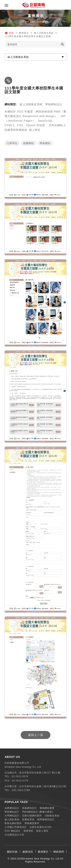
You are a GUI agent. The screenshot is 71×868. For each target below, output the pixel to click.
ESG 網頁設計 (13, 831)
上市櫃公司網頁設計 (16, 827)
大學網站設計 (12, 816)
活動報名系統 (52, 816)
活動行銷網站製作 (32, 816)
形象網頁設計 (30, 808)
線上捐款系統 (12, 819)
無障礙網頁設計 (46, 819)
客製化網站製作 (13, 823)
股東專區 (28, 831)
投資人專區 (42, 831)
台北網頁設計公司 (14, 835)
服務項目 (28, 852)
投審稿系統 (28, 819)
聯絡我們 (59, 852)
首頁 (11, 33)
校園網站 (29, 143)
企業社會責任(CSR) (41, 827)
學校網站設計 (12, 812)
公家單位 (12, 143)
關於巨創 (12, 852)
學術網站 (45, 143)
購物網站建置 (47, 808)
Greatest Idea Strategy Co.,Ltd (41, 859)
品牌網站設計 (12, 808)
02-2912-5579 (20, 776)
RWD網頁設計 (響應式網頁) (38, 812)
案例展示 (43, 852)
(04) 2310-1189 (21, 790)
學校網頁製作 (32, 823)
